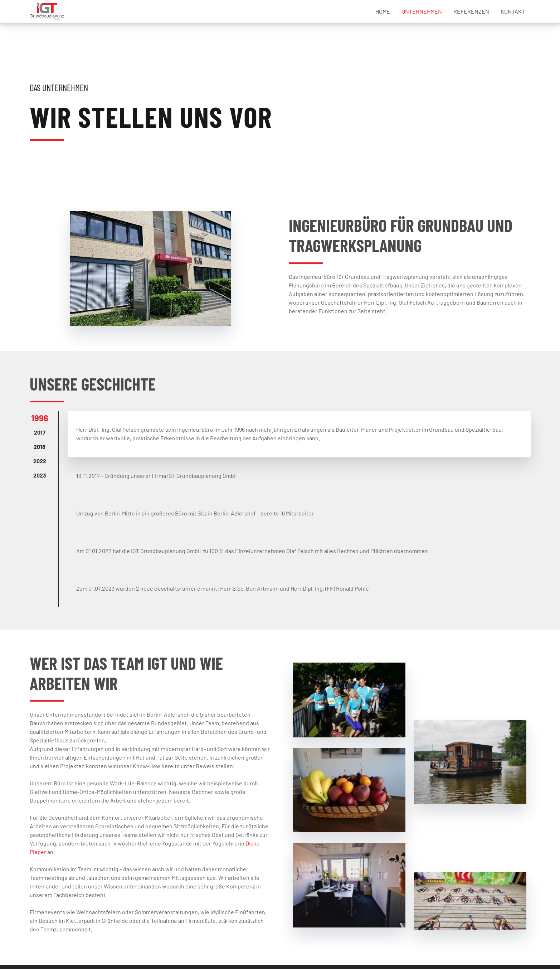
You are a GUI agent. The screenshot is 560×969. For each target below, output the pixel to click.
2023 (40, 475)
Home (383, 11)
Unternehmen (422, 11)
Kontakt (513, 11)
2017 (40, 432)
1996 (40, 418)
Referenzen (471, 11)
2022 (40, 461)
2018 (40, 447)
